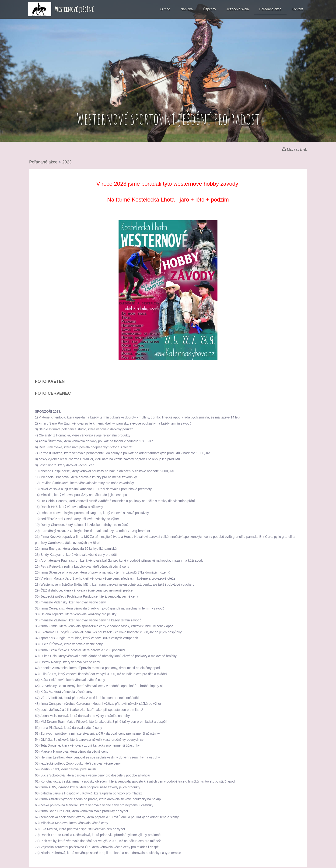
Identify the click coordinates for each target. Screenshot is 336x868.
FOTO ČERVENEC (53, 393)
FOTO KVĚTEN (50, 381)
